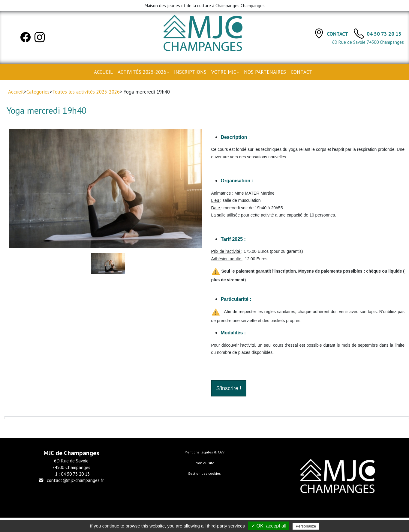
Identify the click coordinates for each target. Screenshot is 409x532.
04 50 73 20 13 (384, 34)
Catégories (38, 92)
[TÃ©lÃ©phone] (359, 33)
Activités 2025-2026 (143, 72)
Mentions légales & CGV (204, 452)
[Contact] (319, 33)
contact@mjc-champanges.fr (75, 480)
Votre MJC (225, 72)
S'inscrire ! (229, 388)
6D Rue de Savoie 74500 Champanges (368, 42)
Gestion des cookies (204, 473)
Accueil (103, 72)
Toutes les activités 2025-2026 (86, 92)
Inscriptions (190, 72)
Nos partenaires (265, 72)
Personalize (306, 526)
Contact (338, 34)
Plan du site (204, 463)
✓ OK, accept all (269, 526)
